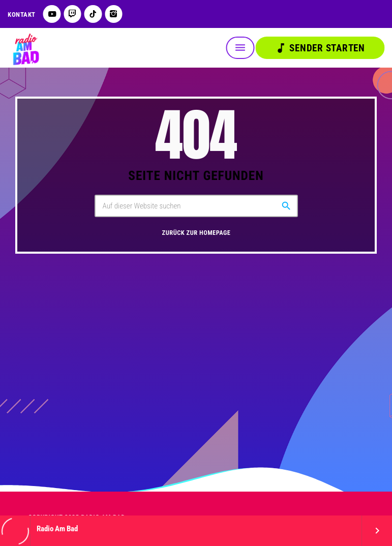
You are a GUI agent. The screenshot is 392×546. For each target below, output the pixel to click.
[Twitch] (72, 14)
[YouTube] (52, 14)
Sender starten (320, 48)
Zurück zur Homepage (197, 233)
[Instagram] (114, 14)
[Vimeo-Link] (25, 48)
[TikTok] (93, 14)
